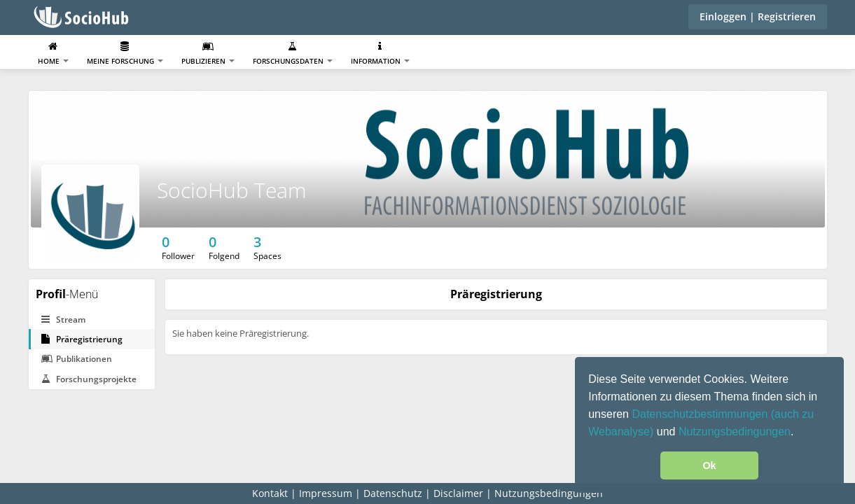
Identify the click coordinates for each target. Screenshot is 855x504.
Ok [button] (709, 465)
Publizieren (208, 54)
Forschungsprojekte (89, 379)
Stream (63, 320)
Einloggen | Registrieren (758, 16)
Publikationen (77, 359)
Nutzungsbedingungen (735, 432)
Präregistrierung (82, 339)
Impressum (326, 493)
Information (380, 54)
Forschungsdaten (293, 54)
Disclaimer (458, 493)
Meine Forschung (125, 54)
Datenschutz (393, 493)
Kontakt (270, 493)
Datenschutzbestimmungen (701, 414)
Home (53, 54)
